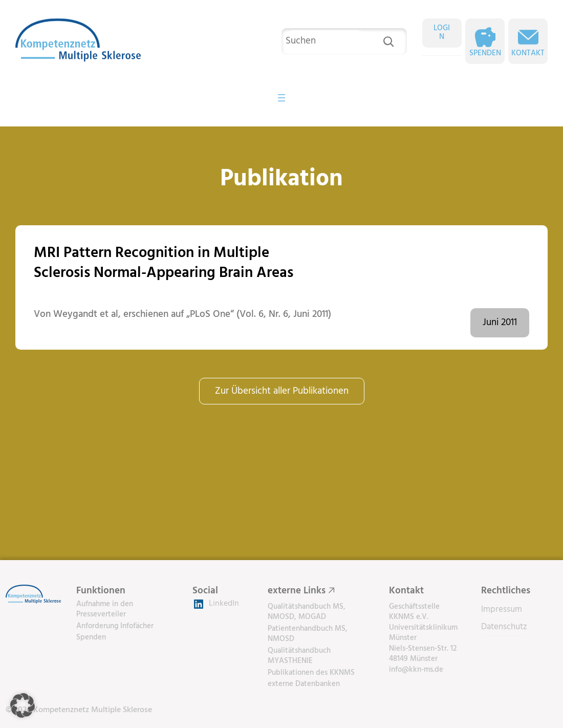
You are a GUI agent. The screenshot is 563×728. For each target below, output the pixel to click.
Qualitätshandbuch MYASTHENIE (299, 656)
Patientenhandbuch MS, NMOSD (308, 634)
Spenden (485, 53)
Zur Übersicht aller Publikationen (282, 391)
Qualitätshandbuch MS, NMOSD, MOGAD (307, 612)
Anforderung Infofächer (115, 626)
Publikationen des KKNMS (311, 673)
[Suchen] (388, 41)
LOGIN (442, 33)
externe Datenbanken (304, 684)
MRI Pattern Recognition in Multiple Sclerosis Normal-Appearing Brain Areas (164, 263)
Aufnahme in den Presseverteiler (105, 609)
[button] (23, 705)
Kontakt (528, 53)
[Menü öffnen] (281, 98)
